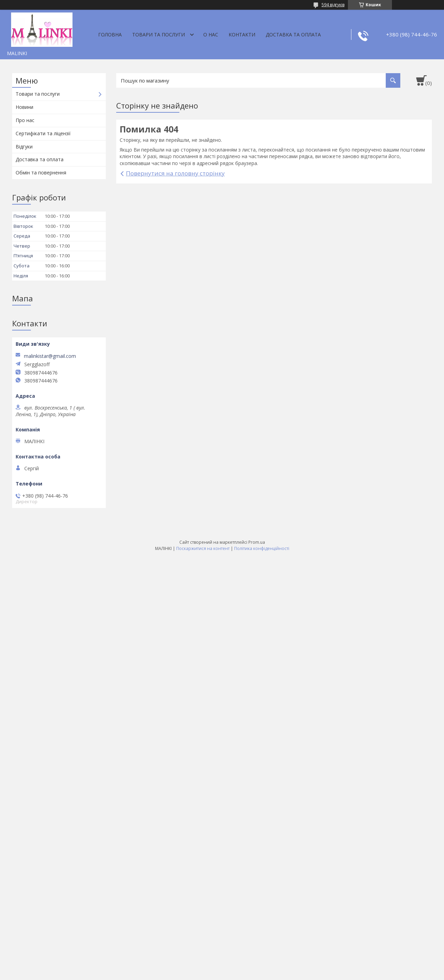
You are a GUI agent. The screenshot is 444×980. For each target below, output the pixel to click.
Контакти (242, 35)
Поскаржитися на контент (203, 548)
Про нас (25, 120)
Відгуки (24, 147)
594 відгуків (333, 5)
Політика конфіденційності (262, 548)
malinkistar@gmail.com (50, 356)
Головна (110, 35)
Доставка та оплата (293, 35)
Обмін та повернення (41, 173)
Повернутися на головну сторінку (175, 173)
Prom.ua (257, 542)
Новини (24, 107)
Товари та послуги (159, 35)
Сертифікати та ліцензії (43, 133)
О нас (211, 35)
